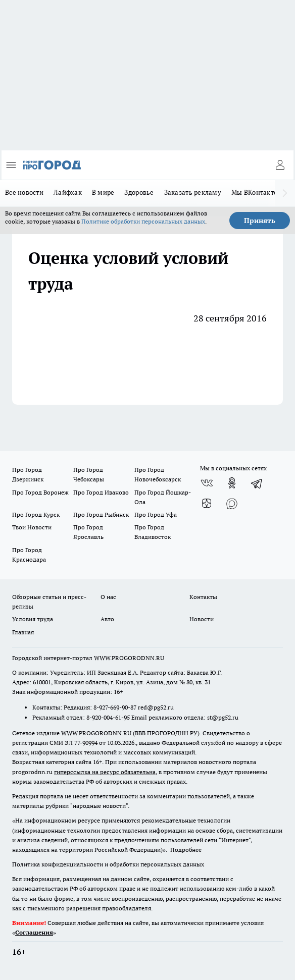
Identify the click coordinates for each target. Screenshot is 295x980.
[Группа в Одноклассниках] (232, 483)
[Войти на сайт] (280, 165)
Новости (202, 619)
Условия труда (33, 619)
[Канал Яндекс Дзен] (207, 503)
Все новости (24, 192)
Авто (107, 619)
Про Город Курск (36, 514)
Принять (260, 221)
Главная (23, 632)
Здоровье (139, 192)
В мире (103, 192)
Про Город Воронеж (40, 492)
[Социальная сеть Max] (232, 503)
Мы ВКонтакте (254, 192)
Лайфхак (68, 192)
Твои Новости (32, 527)
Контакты (203, 597)
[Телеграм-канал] (257, 483)
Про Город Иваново (101, 492)
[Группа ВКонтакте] (207, 483)
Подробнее (186, 850)
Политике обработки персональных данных (143, 221)
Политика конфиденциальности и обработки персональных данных (108, 864)
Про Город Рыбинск (101, 514)
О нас (108, 597)
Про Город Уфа (156, 514)
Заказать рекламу (193, 192)
